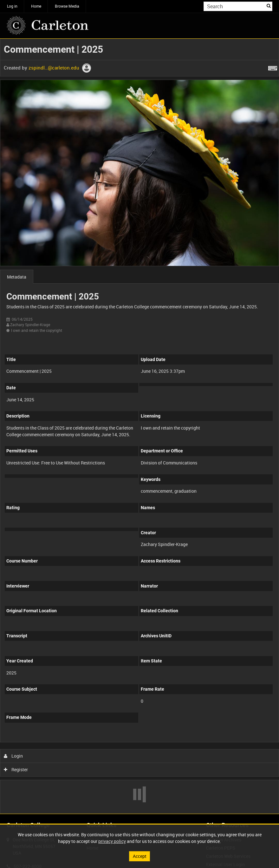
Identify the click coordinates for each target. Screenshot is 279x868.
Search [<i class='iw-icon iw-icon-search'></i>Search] (269, 6)
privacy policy (112, 841)
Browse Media (67, 6)
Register (16, 769)
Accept (140, 856)
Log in (12, 6)
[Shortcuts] (273, 67)
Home (36, 6)
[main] (139, 426)
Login (13, 756)
